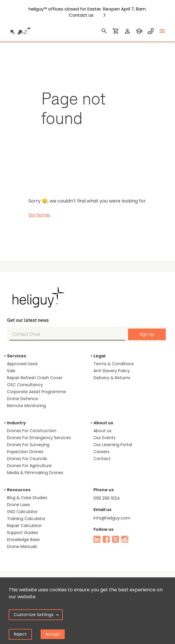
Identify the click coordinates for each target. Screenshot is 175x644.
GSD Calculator (22, 512)
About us (102, 431)
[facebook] (106, 539)
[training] (139, 31)
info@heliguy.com (112, 518)
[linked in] (97, 539)
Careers (101, 452)
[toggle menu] (162, 31)
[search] (104, 31)
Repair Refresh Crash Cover (35, 378)
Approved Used (22, 364)
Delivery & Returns (112, 378)
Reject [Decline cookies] (20, 634)
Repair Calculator (24, 526)
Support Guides (22, 533)
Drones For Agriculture (29, 466)
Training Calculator (26, 519)
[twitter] (116, 539)
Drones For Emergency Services (39, 438)
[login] (127, 31)
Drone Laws (18, 505)
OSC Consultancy (25, 385)
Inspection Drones (25, 452)
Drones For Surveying (28, 445)
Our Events (104, 438)
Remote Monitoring (26, 406)
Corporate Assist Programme (36, 392)
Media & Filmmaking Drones (35, 473)
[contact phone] (151, 31)
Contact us (81, 15)
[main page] (19, 29)
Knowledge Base (23, 540)
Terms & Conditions (114, 364)
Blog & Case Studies (27, 498)
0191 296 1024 (107, 498)
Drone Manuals (22, 547)
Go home (39, 215)
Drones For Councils (27, 459)
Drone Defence (22, 399)
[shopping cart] (116, 31)
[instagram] (125, 539)
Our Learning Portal (113, 445)
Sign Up (147, 334)
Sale (11, 371)
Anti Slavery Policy (112, 371)
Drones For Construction (32, 431)
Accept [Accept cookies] (53, 634)
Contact (102, 459)
